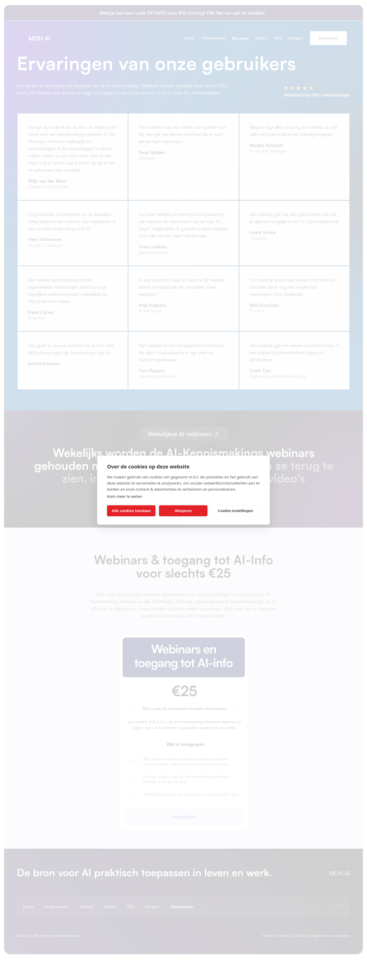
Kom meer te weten (125, 496)
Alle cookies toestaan (131, 511)
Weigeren (183, 511)
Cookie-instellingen (235, 511)
